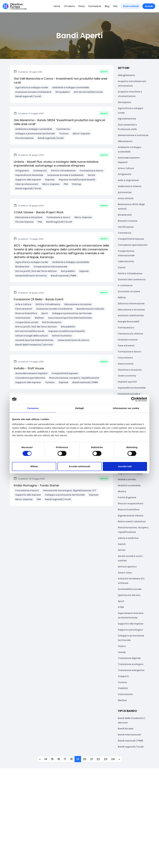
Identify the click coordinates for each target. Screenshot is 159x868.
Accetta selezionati (80, 466)
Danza (122, 267)
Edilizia (122, 298)
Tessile (122, 652)
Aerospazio (124, 102)
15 (52, 759)
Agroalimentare (127, 119)
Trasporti (123, 676)
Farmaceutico (126, 328)
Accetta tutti (125, 466)
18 (71, 759)
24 (113, 759)
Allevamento (125, 141)
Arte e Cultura (126, 168)
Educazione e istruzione (131, 310)
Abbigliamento (126, 75)
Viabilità (123, 688)
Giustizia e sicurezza (130, 370)
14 (46, 759)
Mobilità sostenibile (129, 485)
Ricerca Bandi (131, 6)
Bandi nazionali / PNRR (131, 741)
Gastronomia (126, 364)
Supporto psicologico (130, 630)
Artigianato (125, 174)
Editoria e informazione (131, 304)
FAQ (115, 6)
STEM (121, 607)
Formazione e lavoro (130, 352)
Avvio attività (126, 198)
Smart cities (125, 573)
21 (91, 759)
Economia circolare (129, 291)
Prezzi (82, 6)
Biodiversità (125, 215)
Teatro (122, 646)
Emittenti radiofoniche (131, 315)
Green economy (127, 376)
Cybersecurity (126, 261)
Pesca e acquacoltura (131, 503)
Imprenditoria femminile (132, 388)
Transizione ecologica (131, 664)
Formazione (95, 6)
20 (85, 759)
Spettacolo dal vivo (129, 595)
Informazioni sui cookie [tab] (126, 408)
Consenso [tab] (33, 408)
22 (98, 759)
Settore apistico (127, 567)
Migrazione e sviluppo (130, 473)
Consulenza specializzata (133, 245)
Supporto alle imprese (131, 624)
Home (57, 6)
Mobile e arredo (127, 479)
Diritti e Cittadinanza (130, 273)
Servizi (122, 550)
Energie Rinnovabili (129, 322)
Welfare (122, 700)
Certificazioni (126, 227)
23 (106, 759)
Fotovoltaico (125, 358)
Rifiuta (34, 466)
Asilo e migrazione (128, 180)
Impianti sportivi (127, 382)
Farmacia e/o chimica (130, 334)
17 (65, 759)
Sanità (122, 544)
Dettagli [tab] (79, 408)
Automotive (125, 192)
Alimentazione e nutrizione (133, 135)
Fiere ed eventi (126, 346)
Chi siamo (69, 6)
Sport (121, 601)
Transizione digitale (129, 658)
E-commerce (125, 285)
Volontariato (125, 694)
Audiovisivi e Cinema (130, 186)
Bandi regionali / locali (131, 747)
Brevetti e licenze (128, 221)
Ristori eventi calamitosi (132, 521)
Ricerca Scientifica (129, 510)
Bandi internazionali (129, 735)
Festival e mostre (128, 340)
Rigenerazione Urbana (131, 516)
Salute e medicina (128, 538)
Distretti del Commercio (132, 280)
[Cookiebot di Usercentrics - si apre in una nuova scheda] (133, 399)
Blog (107, 6)
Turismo (123, 682)
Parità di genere (127, 497)
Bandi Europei (126, 729)
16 (59, 759)
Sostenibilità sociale (130, 589)
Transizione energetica (131, 670)
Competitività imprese (131, 239)
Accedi (149, 6)
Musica (122, 491)
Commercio (125, 233)
